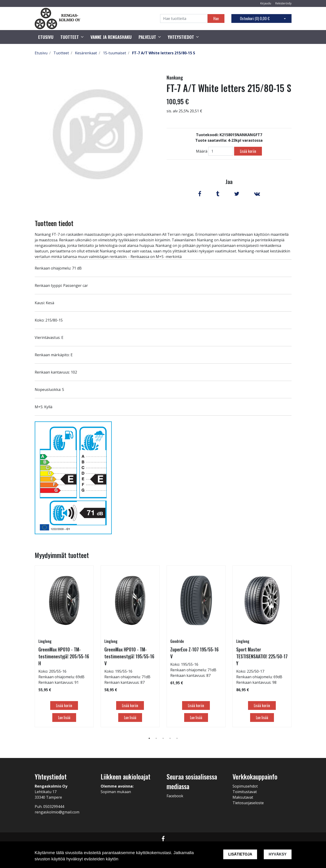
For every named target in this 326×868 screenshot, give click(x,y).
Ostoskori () (255, 18)
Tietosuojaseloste (248, 803)
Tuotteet (70, 37)
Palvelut (147, 37)
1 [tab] (149, 738)
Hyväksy (278, 854)
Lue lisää (64, 718)
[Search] (184, 18)
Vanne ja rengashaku (111, 37)
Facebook (175, 796)
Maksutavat (243, 797)
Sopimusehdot (245, 786)
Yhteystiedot (181, 37)
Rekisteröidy (283, 3)
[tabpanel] (64, 646)
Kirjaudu (266, 3)
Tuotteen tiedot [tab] (54, 223)
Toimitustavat (245, 792)
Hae (216, 18)
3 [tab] (163, 738)
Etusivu (46, 37)
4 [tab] (170, 738)
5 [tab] (177, 738)
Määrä (202, 151)
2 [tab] (156, 738)
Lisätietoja (240, 854)
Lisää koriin (248, 151)
